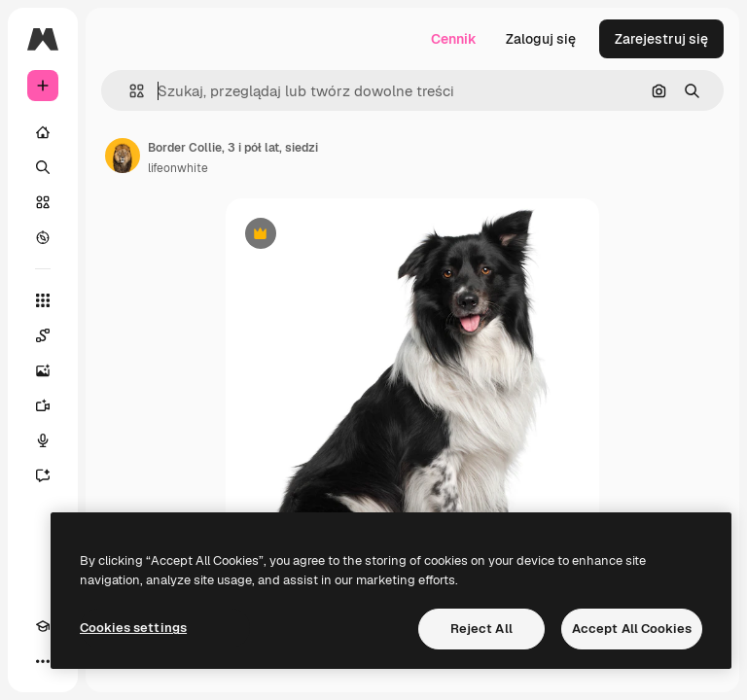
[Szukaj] (43, 167)
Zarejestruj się (661, 39)
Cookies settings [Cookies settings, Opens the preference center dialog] (133, 628)
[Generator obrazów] (43, 370)
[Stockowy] (43, 202)
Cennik (454, 39)
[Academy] (43, 626)
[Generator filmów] (43, 405)
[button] (129, 91)
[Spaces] (43, 335)
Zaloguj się (541, 39)
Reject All (481, 629)
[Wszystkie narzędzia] (43, 300)
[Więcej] (43, 661)
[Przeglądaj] (43, 237)
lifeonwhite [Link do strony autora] (178, 168)
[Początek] (43, 132)
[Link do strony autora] (123, 156)
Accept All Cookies (632, 629)
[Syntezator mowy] (43, 440)
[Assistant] (43, 475)
